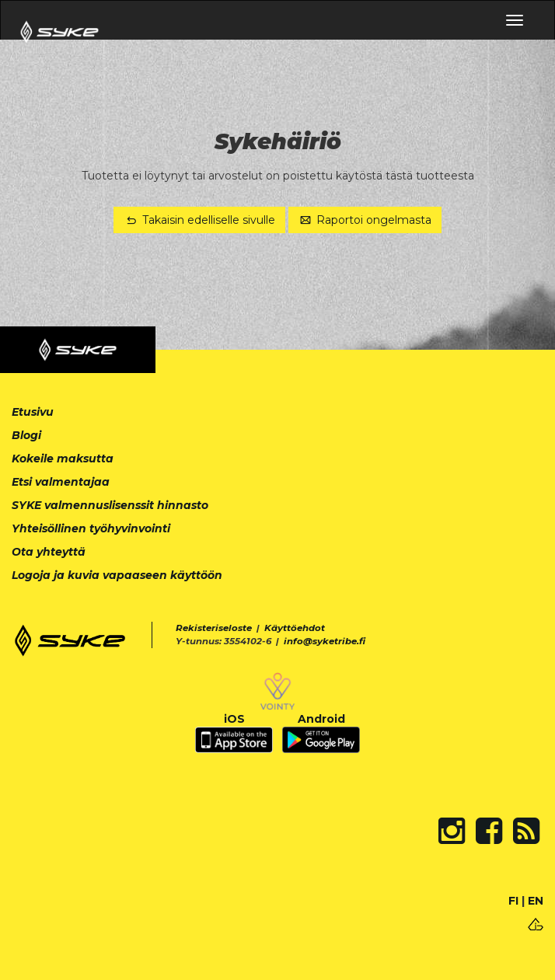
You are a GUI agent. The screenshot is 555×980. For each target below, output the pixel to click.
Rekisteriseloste (214, 628)
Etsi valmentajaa (61, 482)
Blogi (26, 435)
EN (536, 901)
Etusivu (33, 412)
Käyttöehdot (295, 628)
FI (513, 901)
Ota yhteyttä (49, 552)
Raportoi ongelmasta (365, 220)
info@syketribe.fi (325, 641)
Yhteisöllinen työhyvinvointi (91, 528)
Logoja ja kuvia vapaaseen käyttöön (117, 575)
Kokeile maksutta (63, 459)
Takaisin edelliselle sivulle (199, 220)
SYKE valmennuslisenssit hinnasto (110, 505)
